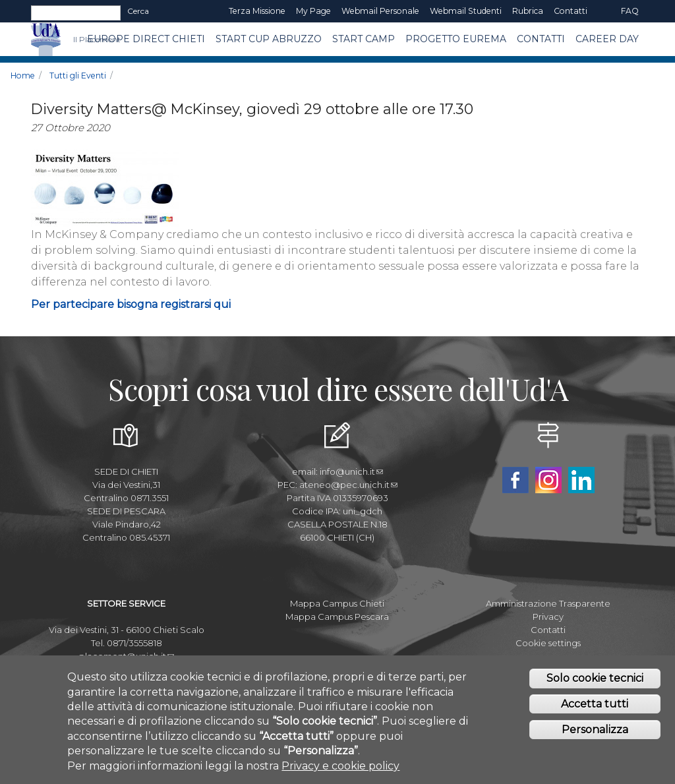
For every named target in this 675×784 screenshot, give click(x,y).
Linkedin (581, 480)
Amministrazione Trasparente (548, 603)
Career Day (607, 39)
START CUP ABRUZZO (269, 39)
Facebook (515, 480)
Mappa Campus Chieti (337, 603)
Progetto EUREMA (456, 39)
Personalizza (595, 732)
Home (23, 75)
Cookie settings (548, 643)
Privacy (548, 617)
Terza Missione (257, 11)
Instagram (548, 480)
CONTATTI (541, 39)
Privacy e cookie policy (340, 768)
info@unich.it (351, 471)
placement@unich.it (127, 656)
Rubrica (528, 11)
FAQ (630, 11)
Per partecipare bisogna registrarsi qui (131, 304)
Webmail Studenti (466, 11)
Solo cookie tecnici (595, 681)
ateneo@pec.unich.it (348, 485)
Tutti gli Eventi (78, 75)
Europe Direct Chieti (146, 39)
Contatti (571, 11)
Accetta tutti (595, 707)
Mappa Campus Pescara (337, 617)
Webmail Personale (380, 11)
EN (604, 11)
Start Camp (364, 39)
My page (313, 11)
